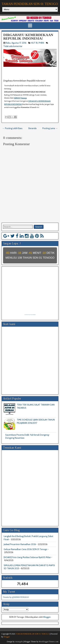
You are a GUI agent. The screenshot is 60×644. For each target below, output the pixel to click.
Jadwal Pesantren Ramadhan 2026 (20, 544)
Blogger (47, 617)
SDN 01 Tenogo (20, 98)
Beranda (32, 128)
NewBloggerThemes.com (49, 642)
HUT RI (34, 43)
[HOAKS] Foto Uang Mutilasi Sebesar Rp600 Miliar (27, 557)
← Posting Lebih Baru (12, 128)
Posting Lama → (50, 128)
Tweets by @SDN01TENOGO (16, 597)
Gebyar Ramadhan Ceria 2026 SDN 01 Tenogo (25, 549)
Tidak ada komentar (13, 46)
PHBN (41, 43)
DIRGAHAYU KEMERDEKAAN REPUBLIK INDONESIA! (28, 37)
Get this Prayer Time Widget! (30, 315)
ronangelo (19, 642)
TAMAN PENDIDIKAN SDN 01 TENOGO (30, 4)
